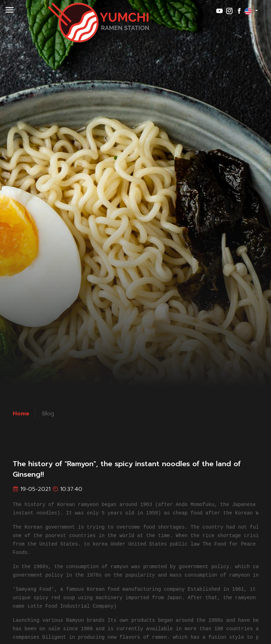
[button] (10, 13)
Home (21, 414)
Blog (48, 414)
